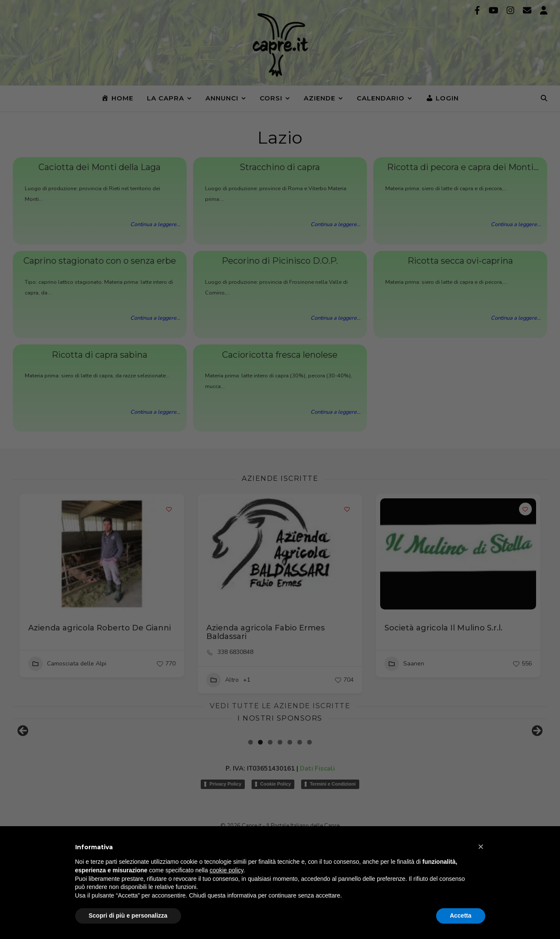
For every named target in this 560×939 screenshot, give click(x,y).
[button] (481, 847)
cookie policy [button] (227, 870)
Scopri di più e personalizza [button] (128, 915)
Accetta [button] (461, 915)
